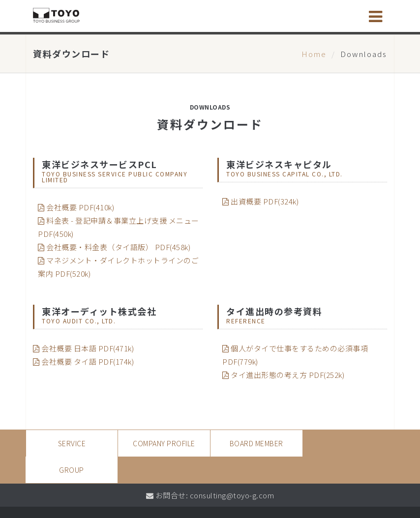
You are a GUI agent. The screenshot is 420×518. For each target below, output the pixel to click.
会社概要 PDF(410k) (76, 207)
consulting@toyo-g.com (232, 469)
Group (348, 443)
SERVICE (72, 443)
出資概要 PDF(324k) (260, 201)
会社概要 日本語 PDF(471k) (83, 348)
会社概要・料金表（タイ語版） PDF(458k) (114, 247)
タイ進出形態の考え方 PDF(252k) (283, 375)
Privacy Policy (62, 502)
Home (314, 54)
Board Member (256, 443)
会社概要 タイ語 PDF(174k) (83, 361)
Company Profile (164, 443)
